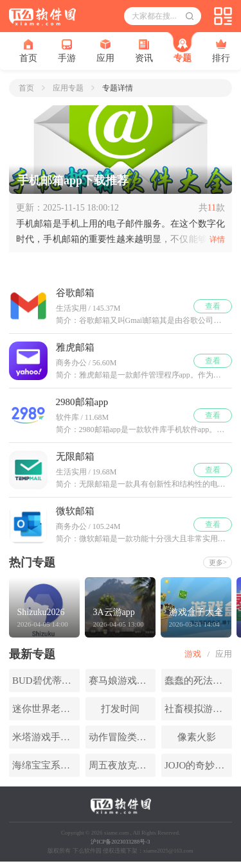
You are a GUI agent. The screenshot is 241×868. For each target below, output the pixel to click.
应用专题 (68, 88)
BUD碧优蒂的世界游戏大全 (46, 681)
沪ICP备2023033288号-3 (120, 842)
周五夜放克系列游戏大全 (122, 765)
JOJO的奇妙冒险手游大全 (198, 765)
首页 (28, 51)
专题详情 (118, 88)
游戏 (193, 654)
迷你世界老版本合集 (46, 709)
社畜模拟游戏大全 (198, 709)
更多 (218, 562)
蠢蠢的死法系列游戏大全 (198, 681)
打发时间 (120, 709)
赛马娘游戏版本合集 (122, 681)
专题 (183, 51)
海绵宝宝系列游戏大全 (46, 765)
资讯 (144, 51)
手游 (67, 51)
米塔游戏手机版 (46, 737)
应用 (105, 51)
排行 (221, 51)
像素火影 (197, 737)
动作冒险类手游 (122, 737)
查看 (213, 306)
